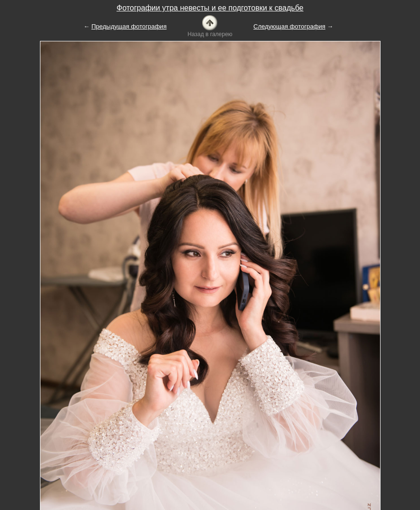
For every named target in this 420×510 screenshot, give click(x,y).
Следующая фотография (289, 26)
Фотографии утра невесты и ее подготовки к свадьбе (210, 8)
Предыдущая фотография (129, 26)
